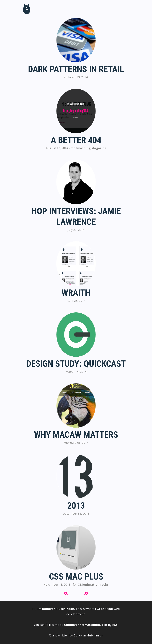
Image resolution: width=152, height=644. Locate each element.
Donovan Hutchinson (58, 609)
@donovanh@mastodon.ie (83, 625)
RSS (115, 625)
